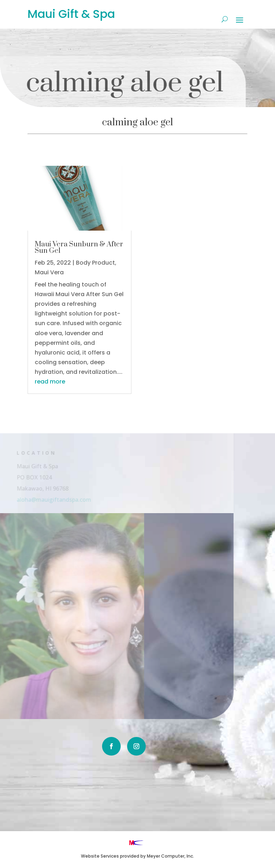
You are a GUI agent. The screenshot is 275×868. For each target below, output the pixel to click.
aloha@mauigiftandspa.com (48, 499)
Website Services (100, 856)
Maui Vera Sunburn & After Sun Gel (79, 248)
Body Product (95, 263)
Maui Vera (49, 272)
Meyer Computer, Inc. (170, 856)
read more (50, 382)
